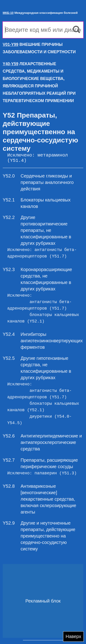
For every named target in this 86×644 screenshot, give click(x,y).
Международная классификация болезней (40, 13)
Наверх (73, 636)
